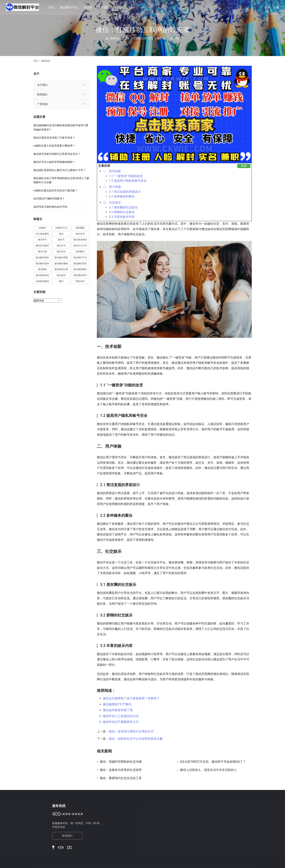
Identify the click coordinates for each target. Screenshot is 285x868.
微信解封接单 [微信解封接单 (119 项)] (42, 263)
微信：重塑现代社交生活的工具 (121, 778)
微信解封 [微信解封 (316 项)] (80, 252)
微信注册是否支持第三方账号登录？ (54, 138)
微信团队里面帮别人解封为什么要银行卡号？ (60, 170)
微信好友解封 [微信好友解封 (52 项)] (42, 246)
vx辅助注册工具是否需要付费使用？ (54, 146)
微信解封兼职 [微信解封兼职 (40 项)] (42, 258)
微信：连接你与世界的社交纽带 (121, 770)
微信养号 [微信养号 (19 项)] (42, 240)
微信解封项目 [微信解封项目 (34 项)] (80, 263)
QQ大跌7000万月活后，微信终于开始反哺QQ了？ (213, 762)
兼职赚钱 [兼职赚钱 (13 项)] (80, 228)
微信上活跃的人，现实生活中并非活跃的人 (208, 770)
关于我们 (105, 7)
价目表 (88, 7)
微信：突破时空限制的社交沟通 (121, 762)
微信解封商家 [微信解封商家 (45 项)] (61, 258)
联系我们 (42, 94)
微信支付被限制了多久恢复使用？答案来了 (131, 698)
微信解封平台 (69, 7)
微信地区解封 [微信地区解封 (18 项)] (80, 240)
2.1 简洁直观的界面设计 (125, 192)
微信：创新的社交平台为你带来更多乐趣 (136, 739)
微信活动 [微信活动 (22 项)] (61, 252)
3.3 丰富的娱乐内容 (122, 217)
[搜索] (256, 7)
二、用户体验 (112, 187)
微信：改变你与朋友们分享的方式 (131, 731)
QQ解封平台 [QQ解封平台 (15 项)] (61, 228)
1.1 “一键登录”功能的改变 (126, 176)
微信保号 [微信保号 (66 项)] (80, 234)
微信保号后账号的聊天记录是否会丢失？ (57, 154)
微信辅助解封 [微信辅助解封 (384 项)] (80, 269)
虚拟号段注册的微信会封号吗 (50, 207)
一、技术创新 (112, 171)
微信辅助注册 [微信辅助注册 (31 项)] (61, 269)
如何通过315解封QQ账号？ (49, 199)
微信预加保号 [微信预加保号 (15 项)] (80, 275)
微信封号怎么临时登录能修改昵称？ (54, 162)
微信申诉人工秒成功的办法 (121, 716)
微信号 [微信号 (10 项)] (61, 240)
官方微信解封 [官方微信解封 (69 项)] (42, 234)
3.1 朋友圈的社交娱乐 (123, 207)
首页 (52, 7)
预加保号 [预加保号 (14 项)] (80, 281)
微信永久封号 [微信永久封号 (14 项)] (80, 246)
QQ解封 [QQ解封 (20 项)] (42, 228)
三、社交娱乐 (112, 203)
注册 (276, 7)
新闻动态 (116, 38)
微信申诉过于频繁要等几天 (121, 722)
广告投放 (42, 104)
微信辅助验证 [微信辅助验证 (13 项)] (42, 275)
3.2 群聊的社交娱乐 (122, 212)
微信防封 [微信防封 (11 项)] (61, 275)
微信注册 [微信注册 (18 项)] (42, 252)
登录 (267, 7)
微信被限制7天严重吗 (117, 704)
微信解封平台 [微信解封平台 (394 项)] (80, 258)
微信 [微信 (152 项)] (61, 234)
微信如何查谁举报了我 (118, 710)
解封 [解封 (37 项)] (61, 281)
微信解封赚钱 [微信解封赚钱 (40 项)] (61, 263)
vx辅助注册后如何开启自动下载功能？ (56, 190)
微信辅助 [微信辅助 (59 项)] (42, 269)
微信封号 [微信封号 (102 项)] (61, 246)
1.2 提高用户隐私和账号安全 (128, 181)
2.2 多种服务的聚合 (122, 196)
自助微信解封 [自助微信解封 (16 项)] (42, 281)
